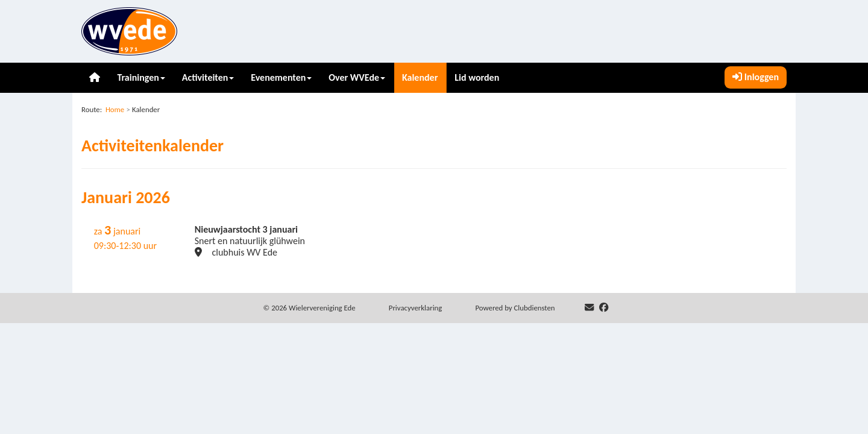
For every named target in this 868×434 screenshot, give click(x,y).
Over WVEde (357, 77)
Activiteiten (208, 77)
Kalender (420, 77)
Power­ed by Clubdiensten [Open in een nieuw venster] (515, 308)
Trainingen (141, 77)
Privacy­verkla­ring (416, 308)
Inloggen (756, 77)
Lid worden (477, 77)
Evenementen (281, 77)
